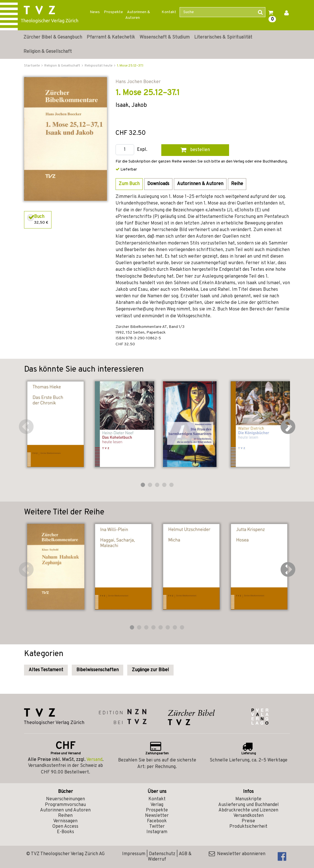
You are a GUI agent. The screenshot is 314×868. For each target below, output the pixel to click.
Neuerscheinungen (65, 799)
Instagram (157, 832)
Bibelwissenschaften (98, 670)
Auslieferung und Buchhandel (249, 805)
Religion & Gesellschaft (48, 52)
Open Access (65, 827)
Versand (94, 760)
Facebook (157, 821)
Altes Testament (46, 670)
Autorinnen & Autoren (138, 15)
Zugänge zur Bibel (150, 670)
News (95, 12)
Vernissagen (65, 821)
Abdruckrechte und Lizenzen (248, 810)
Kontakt (169, 12)
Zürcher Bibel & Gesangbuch (53, 37)
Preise (248, 821)
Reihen (65, 816)
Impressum (134, 854)
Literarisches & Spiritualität (223, 37)
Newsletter (157, 816)
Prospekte (113, 12)
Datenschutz (162, 854)
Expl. (142, 150)
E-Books (65, 832)
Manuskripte (248, 799)
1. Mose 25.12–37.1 (130, 66)
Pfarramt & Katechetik (111, 37)
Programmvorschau (65, 805)
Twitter (157, 827)
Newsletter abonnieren (237, 854)
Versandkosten (249, 816)
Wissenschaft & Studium (165, 37)
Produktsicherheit (248, 827)
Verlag (157, 805)
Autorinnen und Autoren (65, 810)
